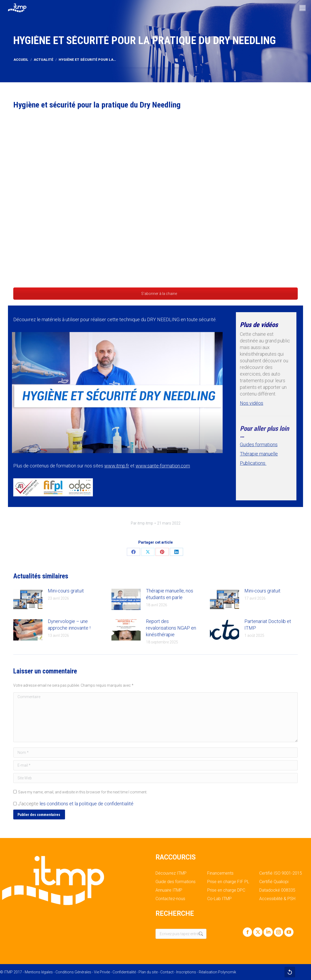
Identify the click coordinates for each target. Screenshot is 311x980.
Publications (253, 463)
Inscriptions (186, 972)
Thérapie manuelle (259, 454)
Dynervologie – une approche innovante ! (69, 625)
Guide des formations (176, 882)
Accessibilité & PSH (277, 899)
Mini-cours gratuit (66, 591)
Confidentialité (124, 972)
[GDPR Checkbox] (15, 804)
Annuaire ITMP (169, 890)
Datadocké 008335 (277, 890)
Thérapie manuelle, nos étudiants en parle (170, 594)
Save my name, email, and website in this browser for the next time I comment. (83, 792)
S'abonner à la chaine (155, 294)
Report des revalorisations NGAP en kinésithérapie (171, 628)
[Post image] (28, 599)
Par (142, 523)
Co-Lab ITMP (219, 899)
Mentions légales (39, 972)
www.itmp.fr (117, 466)
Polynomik (227, 972)
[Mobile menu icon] (303, 8)
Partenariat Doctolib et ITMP (268, 625)
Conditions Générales (73, 972)
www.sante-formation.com (163, 466)
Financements (220, 873)
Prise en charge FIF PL (228, 882)
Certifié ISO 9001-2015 (281, 873)
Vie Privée (102, 972)
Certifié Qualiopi (274, 882)
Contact (167, 972)
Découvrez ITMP (171, 873)
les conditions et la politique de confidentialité (87, 804)
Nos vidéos (252, 403)
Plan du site (148, 972)
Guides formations (259, 444)
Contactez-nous (170, 899)
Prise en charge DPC (226, 890)
